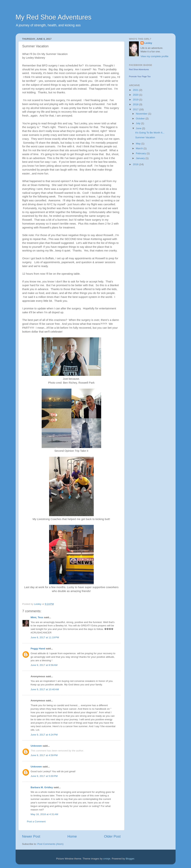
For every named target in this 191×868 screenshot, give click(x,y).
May (139, 144)
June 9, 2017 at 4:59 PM (44, 755)
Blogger (130, 859)
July (139, 123)
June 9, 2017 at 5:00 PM (44, 776)
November (142, 114)
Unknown (36, 746)
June (139, 128)
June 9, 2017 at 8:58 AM (44, 665)
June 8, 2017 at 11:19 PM (45, 637)
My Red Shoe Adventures (54, 17)
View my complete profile (155, 56)
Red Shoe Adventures (139, 69)
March (140, 148)
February (141, 153)
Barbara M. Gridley (42, 787)
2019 (136, 100)
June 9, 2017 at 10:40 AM (45, 689)
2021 (136, 90)
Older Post (112, 836)
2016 (136, 164)
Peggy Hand (38, 649)
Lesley (148, 43)
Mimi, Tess (37, 617)
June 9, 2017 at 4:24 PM (44, 735)
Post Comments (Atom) (50, 844)
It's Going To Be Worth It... (150, 133)
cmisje (107, 859)
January (141, 158)
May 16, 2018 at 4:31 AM (44, 814)
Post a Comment (36, 822)
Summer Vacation (145, 137)
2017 (136, 109)
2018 (136, 104)
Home (72, 836)
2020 (136, 95)
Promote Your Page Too (140, 76)
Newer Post (31, 836)
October (141, 118)
